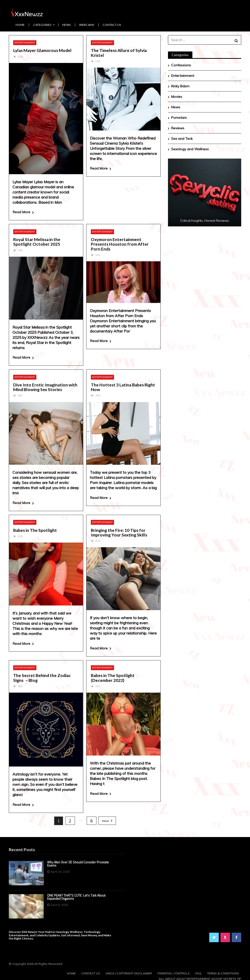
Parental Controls (173, 972)
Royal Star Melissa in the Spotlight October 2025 (37, 242)
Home (20, 25)
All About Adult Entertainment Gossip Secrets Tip (200, 977)
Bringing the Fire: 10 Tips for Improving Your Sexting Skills (119, 532)
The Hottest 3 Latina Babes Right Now (123, 387)
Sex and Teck (182, 139)
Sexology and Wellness (190, 149)
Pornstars (179, 118)
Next (106, 819)
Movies (177, 97)
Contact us (112, 25)
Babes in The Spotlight (35, 529)
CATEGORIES (42, 25)
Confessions (181, 65)
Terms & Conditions (223, 972)
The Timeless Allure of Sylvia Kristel (119, 53)
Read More (21, 212)
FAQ (198, 972)
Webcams (87, 25)
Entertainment (25, 43)
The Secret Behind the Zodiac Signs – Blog (42, 677)
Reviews (178, 128)
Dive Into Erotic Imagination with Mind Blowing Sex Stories (45, 387)
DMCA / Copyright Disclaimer (128, 972)
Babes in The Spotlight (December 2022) (113, 677)
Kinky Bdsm (180, 86)
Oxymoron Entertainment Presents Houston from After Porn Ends (120, 244)
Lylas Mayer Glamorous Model (43, 50)
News (66, 25)
